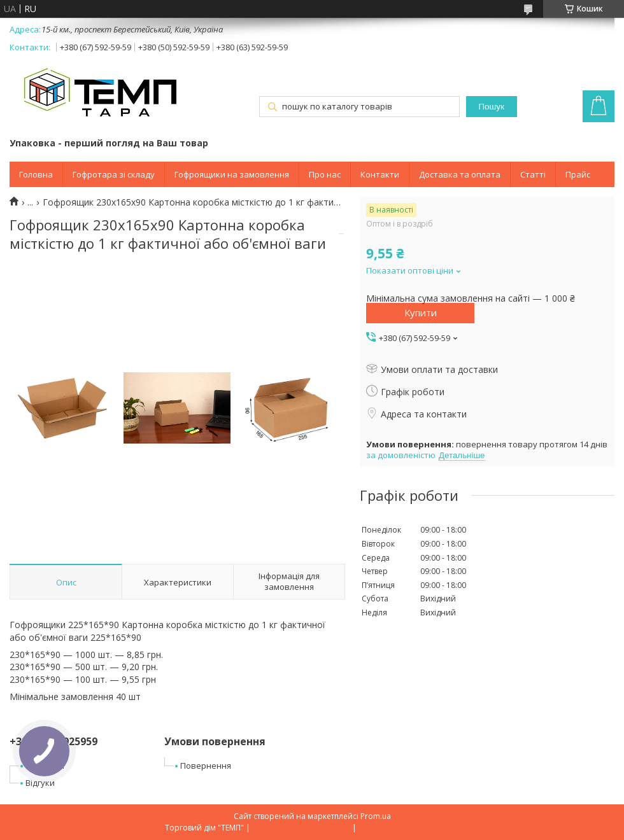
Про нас (325, 174)
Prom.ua (376, 816)
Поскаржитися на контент (301, 828)
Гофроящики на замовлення (232, 174)
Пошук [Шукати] (492, 107)
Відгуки (40, 783)
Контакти (380, 174)
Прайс (578, 174)
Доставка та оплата (460, 174)
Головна (36, 174)
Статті (533, 174)
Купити (421, 312)
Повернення (206, 766)
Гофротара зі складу (114, 174)
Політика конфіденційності (409, 828)
